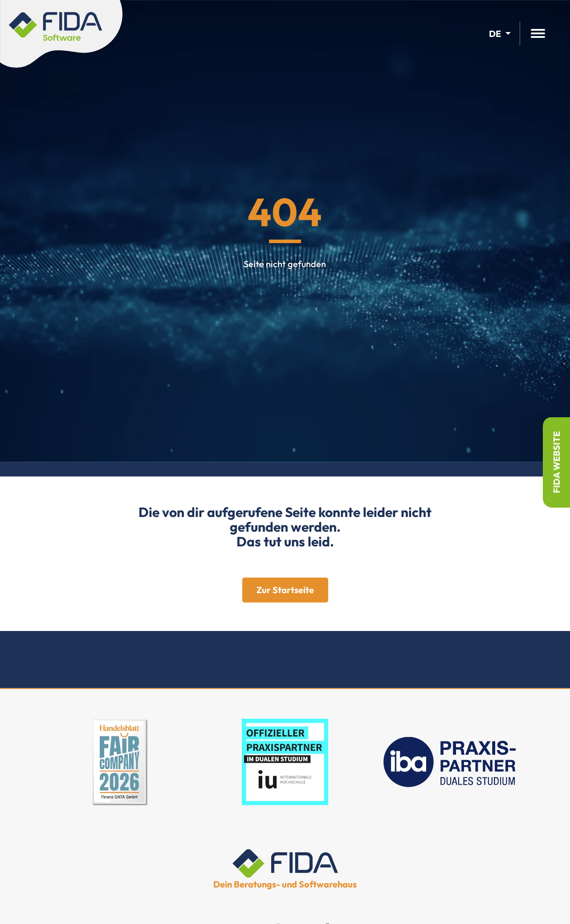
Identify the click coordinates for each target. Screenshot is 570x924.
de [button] (495, 34)
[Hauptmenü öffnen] (538, 34)
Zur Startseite (285, 590)
